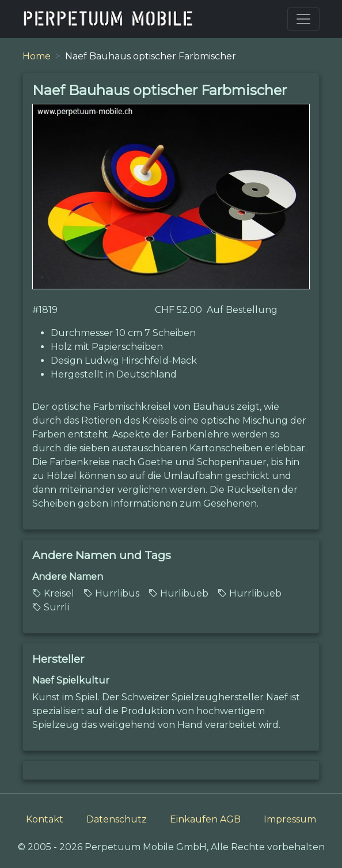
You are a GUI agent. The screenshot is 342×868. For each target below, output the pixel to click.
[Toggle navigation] (303, 19)
